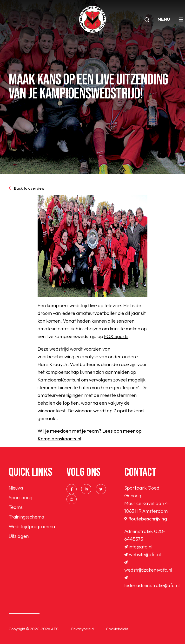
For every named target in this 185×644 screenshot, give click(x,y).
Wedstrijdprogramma (32, 526)
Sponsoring (21, 497)
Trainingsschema (26, 517)
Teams (16, 507)
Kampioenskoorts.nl (59, 439)
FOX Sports (116, 336)
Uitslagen (19, 536)
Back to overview (26, 188)
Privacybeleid (82, 629)
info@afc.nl (138, 547)
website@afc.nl (143, 554)
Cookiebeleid (117, 629)
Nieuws (16, 488)
